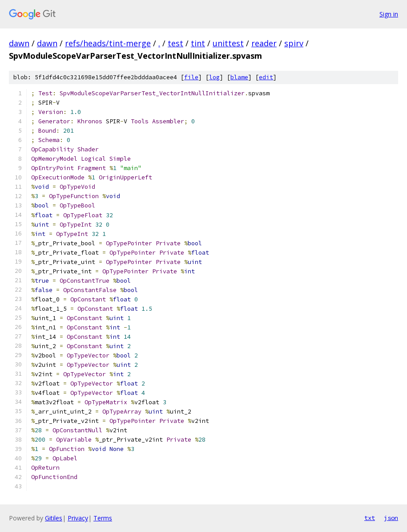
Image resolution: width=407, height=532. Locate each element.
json (391, 518)
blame (239, 77)
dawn (19, 43)
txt (370, 518)
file (191, 77)
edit (266, 77)
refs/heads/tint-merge (108, 43)
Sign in (389, 14)
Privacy (78, 518)
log (214, 77)
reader (264, 43)
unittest (228, 43)
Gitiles (54, 518)
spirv (294, 43)
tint (198, 43)
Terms (103, 518)
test (175, 43)
